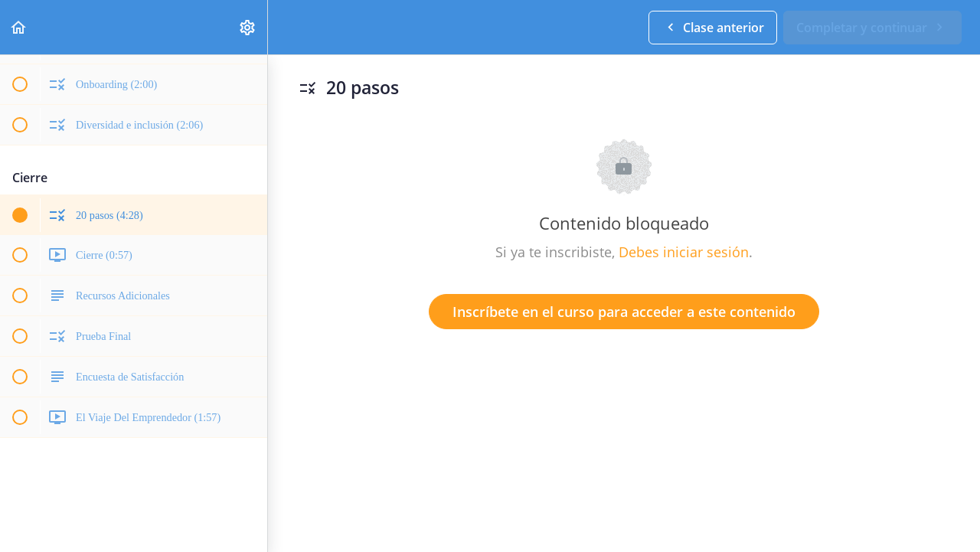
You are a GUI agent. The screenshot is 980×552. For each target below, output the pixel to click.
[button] (19, 27)
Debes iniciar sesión (684, 252)
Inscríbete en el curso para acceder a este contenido (624, 312)
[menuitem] (248, 27)
